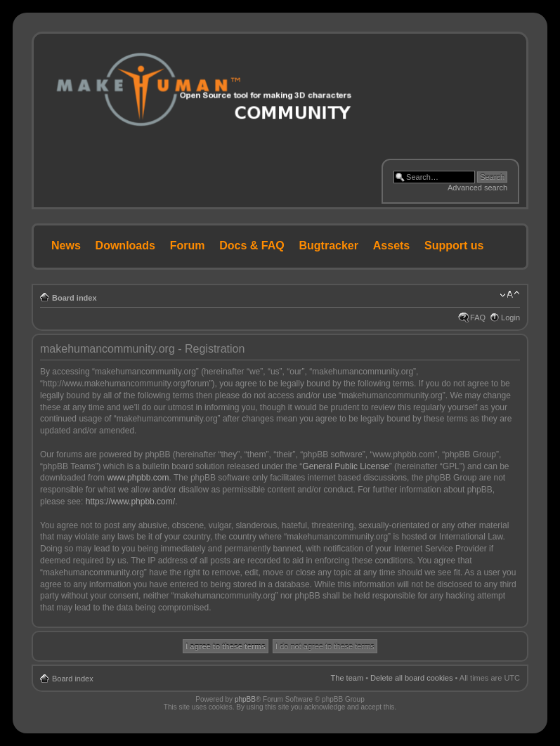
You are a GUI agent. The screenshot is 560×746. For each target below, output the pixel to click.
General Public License (345, 466)
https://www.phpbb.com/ (130, 502)
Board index (74, 298)
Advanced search (477, 188)
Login (510, 318)
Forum (188, 246)
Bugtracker (329, 246)
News (66, 246)
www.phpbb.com (138, 478)
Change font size (510, 295)
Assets (391, 246)
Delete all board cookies (411, 678)
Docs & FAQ (252, 246)
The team (347, 678)
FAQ (478, 318)
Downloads (125, 246)
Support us (454, 246)
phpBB (245, 699)
